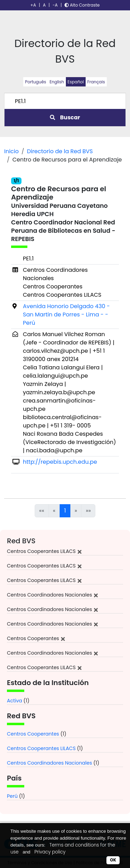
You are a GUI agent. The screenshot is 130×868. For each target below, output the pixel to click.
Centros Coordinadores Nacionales (50, 763)
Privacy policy (50, 852)
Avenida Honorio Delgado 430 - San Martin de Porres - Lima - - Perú (66, 315)
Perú (12, 796)
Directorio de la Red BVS (60, 151)
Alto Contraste (82, 5)
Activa (15, 701)
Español (76, 82)
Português (36, 82)
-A (55, 5)
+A (33, 5)
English (57, 82)
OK (113, 860)
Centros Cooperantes (33, 734)
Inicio (11, 151)
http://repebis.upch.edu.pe (60, 462)
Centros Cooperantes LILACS (41, 748)
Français (96, 82)
